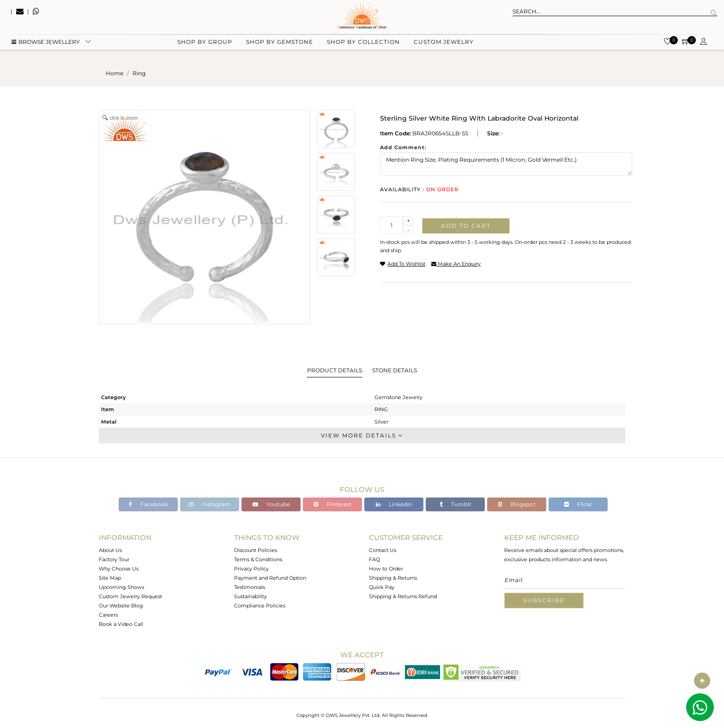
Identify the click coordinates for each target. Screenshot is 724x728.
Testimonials (250, 587)
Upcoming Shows (121, 587)
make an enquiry (456, 264)
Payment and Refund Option (270, 578)
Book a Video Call (121, 624)
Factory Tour (114, 559)
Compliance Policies (260, 606)
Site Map (110, 578)
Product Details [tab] (335, 370)
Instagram (210, 504)
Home (115, 73)
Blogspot (517, 504)
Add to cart (466, 226)
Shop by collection (363, 46)
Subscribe (544, 600)
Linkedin (394, 504)
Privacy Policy (251, 569)
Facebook (148, 504)
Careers (108, 615)
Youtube (271, 504)
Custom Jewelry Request (130, 596)
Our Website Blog (121, 606)
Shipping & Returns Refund (403, 596)
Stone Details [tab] (395, 370)
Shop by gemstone (280, 46)
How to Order (386, 569)
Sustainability (250, 596)
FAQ (374, 559)
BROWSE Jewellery (46, 46)
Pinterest (333, 504)
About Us (110, 550)
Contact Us (383, 550)
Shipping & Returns (393, 578)
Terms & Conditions (258, 559)
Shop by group (205, 46)
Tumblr (456, 504)
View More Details (362, 435)
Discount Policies (256, 550)
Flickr (578, 504)
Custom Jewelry (444, 46)
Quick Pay (382, 587)
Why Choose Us (119, 569)
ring (139, 73)
